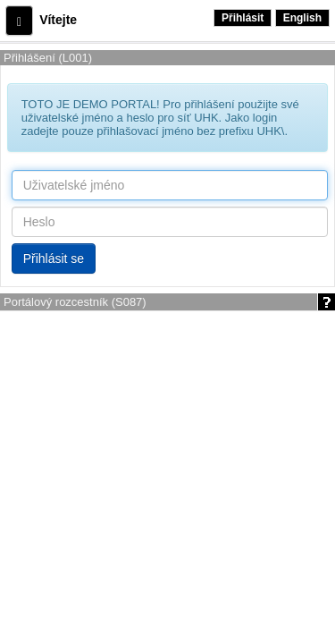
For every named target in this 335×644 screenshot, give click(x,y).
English (302, 18)
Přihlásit (243, 18)
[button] (19, 21)
